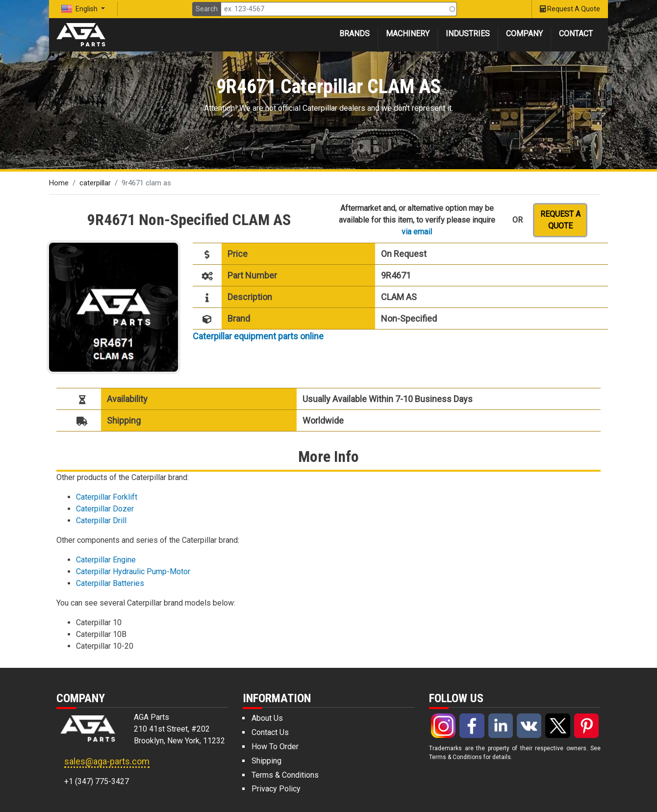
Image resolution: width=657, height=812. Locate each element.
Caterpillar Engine (106, 560)
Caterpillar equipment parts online (258, 336)
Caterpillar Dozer (105, 509)
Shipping (266, 761)
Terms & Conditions (285, 775)
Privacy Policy (276, 789)
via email (417, 232)
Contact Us (270, 732)
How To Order (275, 747)
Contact (576, 34)
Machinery (408, 34)
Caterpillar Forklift (107, 497)
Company (524, 34)
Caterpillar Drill (101, 520)
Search (207, 9)
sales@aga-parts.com (107, 761)
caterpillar (95, 183)
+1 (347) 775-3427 (97, 781)
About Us (267, 718)
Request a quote (560, 220)
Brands (354, 34)
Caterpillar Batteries (110, 583)
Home (59, 183)
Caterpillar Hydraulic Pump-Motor (133, 571)
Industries (468, 34)
